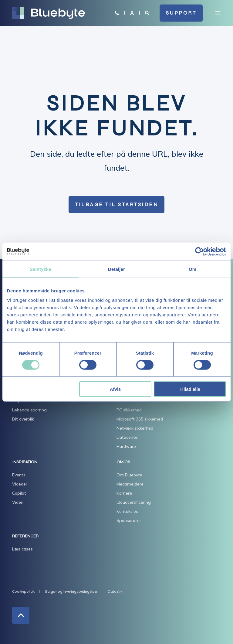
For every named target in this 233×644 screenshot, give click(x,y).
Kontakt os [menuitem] (127, 511)
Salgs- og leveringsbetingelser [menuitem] (71, 591)
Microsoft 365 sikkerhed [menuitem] (140, 419)
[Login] (133, 12)
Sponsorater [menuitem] (129, 520)
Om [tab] (192, 269)
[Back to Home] (49, 13)
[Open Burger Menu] (218, 13)
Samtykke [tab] (41, 269)
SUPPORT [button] (181, 13)
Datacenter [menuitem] (128, 437)
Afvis (115, 389)
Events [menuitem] (19, 475)
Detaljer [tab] (116, 269)
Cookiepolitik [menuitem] (23, 591)
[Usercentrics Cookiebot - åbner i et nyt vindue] (199, 251)
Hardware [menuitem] (126, 446)
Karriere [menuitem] (124, 493)
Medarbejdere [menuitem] (130, 484)
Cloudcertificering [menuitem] (134, 502)
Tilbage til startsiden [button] (116, 204)
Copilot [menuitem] (19, 493)
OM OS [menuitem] (123, 462)
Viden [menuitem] (18, 502)
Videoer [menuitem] (20, 484)
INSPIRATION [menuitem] (25, 462)
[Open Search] (148, 12)
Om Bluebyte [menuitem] (129, 475)
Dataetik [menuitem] (115, 591)
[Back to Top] (21, 615)
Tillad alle (190, 389)
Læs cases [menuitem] (22, 549)
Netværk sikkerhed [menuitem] (135, 428)
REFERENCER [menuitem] (25, 536)
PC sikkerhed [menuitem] (129, 410)
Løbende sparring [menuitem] (29, 410)
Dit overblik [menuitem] (23, 419)
